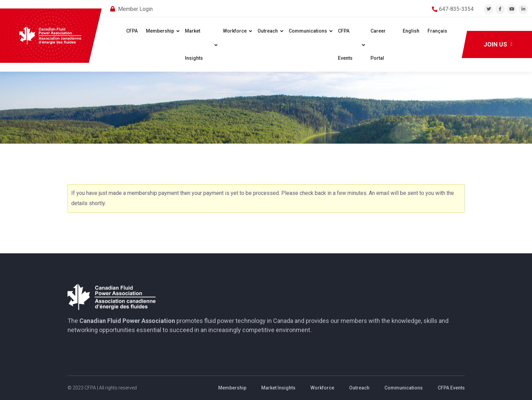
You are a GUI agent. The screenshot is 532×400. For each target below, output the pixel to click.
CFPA (132, 31)
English (411, 31)
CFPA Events (345, 44)
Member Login (135, 9)
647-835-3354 (456, 9)
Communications (308, 31)
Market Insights (194, 44)
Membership (160, 31)
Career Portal (378, 44)
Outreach (268, 31)
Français (437, 31)
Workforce (235, 31)
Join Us (498, 44)
